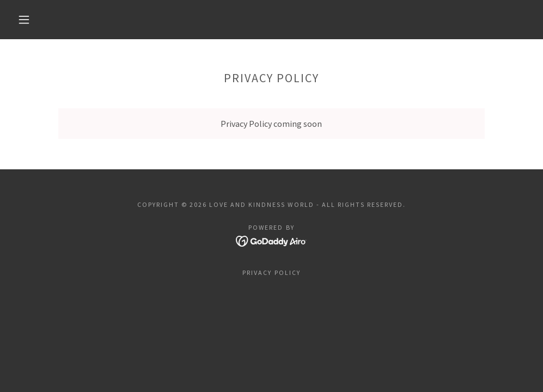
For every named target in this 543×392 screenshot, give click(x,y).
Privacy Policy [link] (271, 272)
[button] (26, 20)
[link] (271, 240)
